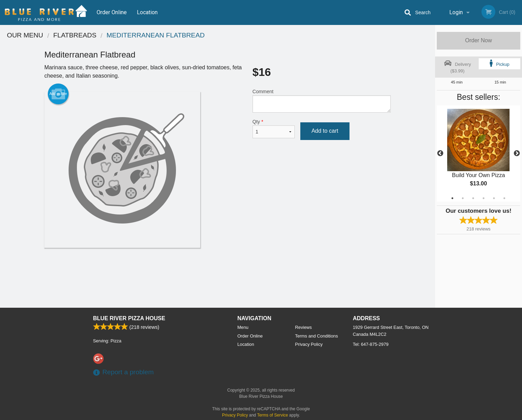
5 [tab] (494, 198)
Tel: (371, 344)
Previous (440, 154)
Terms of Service (272, 415)
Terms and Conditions (317, 336)
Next (517, 154)
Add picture (58, 94)
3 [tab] (473, 198)
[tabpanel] (479, 154)
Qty (274, 129)
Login (456, 12)
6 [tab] (504, 198)
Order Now (479, 40)
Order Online (112, 12)
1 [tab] (452, 198)
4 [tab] (484, 198)
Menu (243, 327)
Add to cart (325, 131)
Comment (322, 101)
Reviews (303, 327)
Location (147, 12)
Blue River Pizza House (129, 318)
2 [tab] (463, 198)
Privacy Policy (309, 344)
